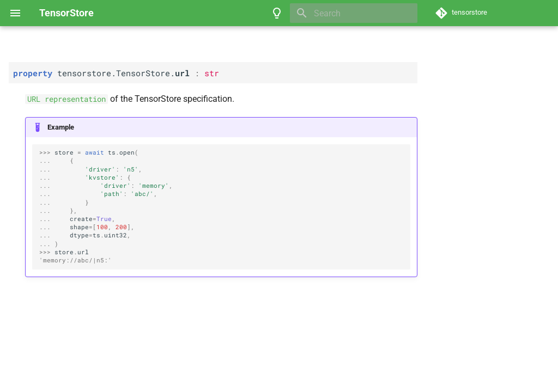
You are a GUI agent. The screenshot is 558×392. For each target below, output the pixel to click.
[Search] (354, 13)
